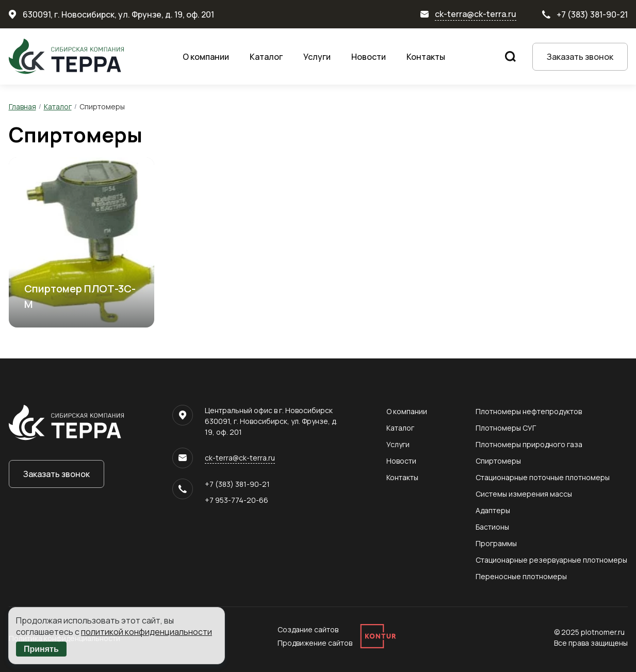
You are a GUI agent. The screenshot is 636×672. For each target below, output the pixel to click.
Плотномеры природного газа (529, 444)
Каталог (266, 57)
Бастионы (492, 527)
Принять (41, 649)
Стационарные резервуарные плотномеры (551, 560)
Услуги (317, 57)
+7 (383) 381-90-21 (592, 14)
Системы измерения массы (524, 494)
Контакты (426, 57)
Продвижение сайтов (315, 643)
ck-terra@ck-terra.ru (476, 14)
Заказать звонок (580, 57)
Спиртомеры (498, 461)
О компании (206, 57)
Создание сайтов (308, 629)
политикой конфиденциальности (146, 632)
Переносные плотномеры (521, 576)
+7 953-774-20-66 (237, 500)
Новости (369, 57)
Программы (496, 543)
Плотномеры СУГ (506, 428)
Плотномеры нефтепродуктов (529, 411)
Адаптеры (493, 510)
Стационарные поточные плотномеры (543, 477)
